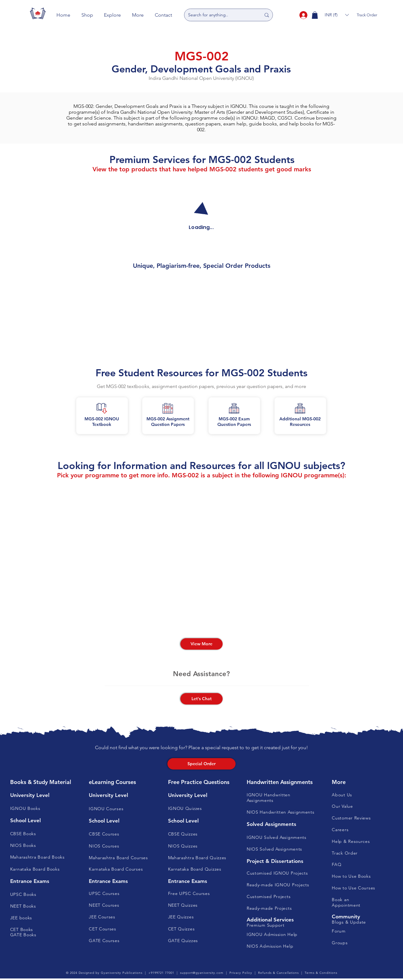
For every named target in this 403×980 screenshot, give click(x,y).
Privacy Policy (241, 973)
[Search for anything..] (220, 15)
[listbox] (337, 15)
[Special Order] (201, 764)
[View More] (201, 644)
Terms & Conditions (321, 973)
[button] (87, 15)
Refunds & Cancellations (278, 973)
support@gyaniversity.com (202, 973)
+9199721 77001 (161, 973)
